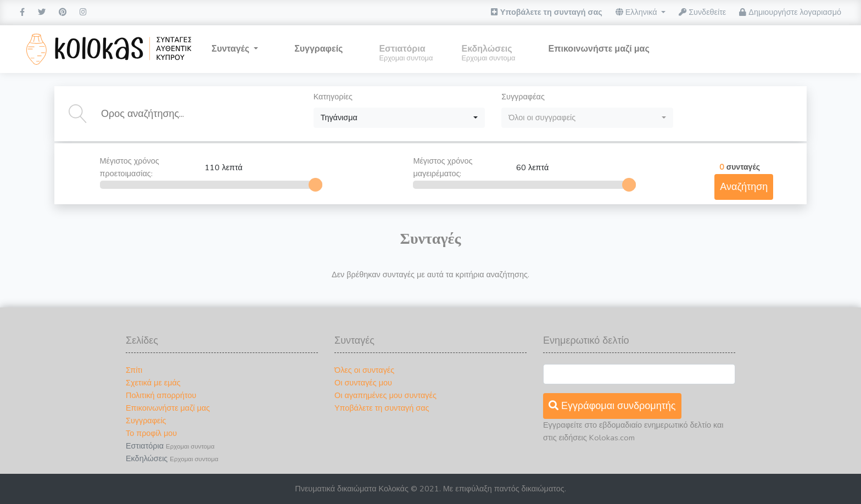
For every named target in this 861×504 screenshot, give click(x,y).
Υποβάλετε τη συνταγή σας (547, 12)
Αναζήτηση (744, 187)
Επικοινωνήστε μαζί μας (168, 408)
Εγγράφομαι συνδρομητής (612, 406)
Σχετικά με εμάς (153, 383)
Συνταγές (231, 49)
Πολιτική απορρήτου (161, 395)
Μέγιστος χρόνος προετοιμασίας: (205, 167)
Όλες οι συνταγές (364, 370)
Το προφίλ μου (151, 433)
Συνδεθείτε (702, 12)
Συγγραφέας (523, 97)
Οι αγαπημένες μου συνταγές (385, 395)
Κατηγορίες (333, 97)
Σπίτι (134, 370)
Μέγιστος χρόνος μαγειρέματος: (516, 167)
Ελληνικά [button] (638, 12)
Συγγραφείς (318, 49)
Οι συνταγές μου (363, 383)
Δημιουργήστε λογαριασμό (790, 12)
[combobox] (399, 118)
